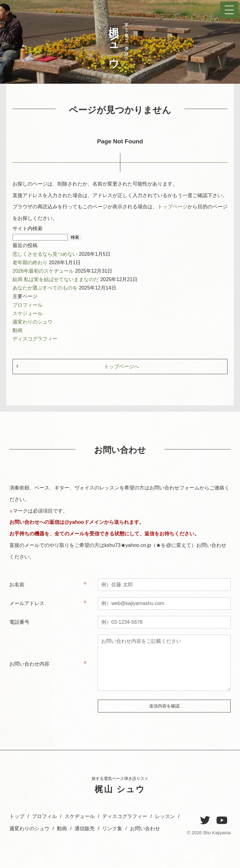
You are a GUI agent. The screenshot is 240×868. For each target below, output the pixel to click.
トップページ (172, 207)
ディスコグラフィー (35, 339)
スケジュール (27, 313)
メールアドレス (27, 603)
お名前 (17, 585)
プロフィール (27, 305)
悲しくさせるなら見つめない (46, 254)
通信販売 (85, 828)
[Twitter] (205, 821)
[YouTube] (222, 821)
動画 (17, 330)
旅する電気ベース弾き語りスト (117, 42)
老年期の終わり (31, 263)
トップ (17, 816)
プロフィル (44, 816)
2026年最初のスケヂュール (44, 271)
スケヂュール (80, 816)
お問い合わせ (145, 828)
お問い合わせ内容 (29, 664)
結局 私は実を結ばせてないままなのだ (56, 279)
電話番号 (19, 622)
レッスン (165, 816)
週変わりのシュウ (32, 322)
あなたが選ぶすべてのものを (46, 288)
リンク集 (112, 828)
